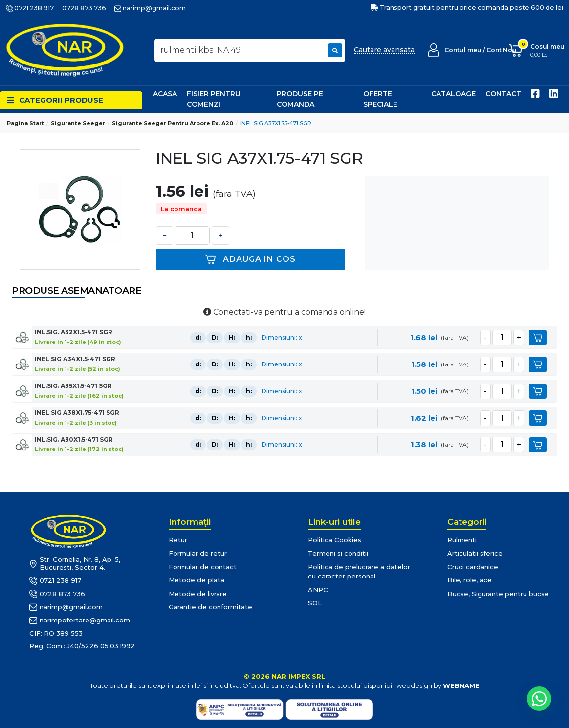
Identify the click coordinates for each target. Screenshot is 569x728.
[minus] (485, 338)
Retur (178, 540)
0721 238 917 (30, 8)
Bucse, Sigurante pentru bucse (498, 594)
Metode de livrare (198, 594)
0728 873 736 (84, 8)
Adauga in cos (251, 259)
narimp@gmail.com (150, 8)
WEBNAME (461, 685)
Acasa (165, 94)
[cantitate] (502, 338)
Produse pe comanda (300, 99)
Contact (503, 94)
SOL (315, 603)
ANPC (318, 590)
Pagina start (25, 123)
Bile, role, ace (470, 580)
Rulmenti (462, 540)
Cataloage (453, 94)
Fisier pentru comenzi (214, 99)
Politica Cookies (335, 540)
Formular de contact (203, 567)
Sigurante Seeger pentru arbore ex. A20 (173, 123)
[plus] (519, 338)
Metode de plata (197, 580)
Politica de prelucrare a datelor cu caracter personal (359, 572)
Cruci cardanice (473, 567)
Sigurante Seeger (78, 123)
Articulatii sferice (475, 553)
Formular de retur (198, 553)
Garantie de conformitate (210, 607)
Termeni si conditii (338, 553)
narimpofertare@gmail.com (80, 621)
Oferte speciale (380, 99)
